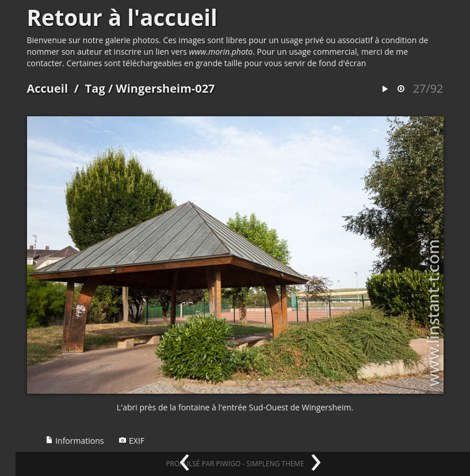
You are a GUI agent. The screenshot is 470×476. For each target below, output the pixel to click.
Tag (95, 88)
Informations (75, 441)
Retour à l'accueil (122, 17)
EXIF (131, 441)
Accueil (48, 88)
